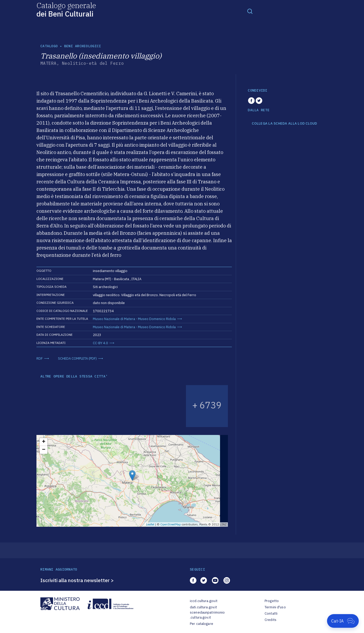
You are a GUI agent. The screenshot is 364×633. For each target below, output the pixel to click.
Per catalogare (202, 624)
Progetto (272, 601)
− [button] (44, 450)
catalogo (49, 46)
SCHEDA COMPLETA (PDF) (77, 358)
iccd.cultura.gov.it (204, 601)
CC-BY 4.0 (100, 343)
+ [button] (44, 442)
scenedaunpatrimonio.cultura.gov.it (207, 615)
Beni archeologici (83, 46)
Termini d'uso (275, 607)
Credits (271, 620)
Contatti (271, 613)
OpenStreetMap (171, 524)
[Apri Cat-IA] (343, 621)
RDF (40, 358)
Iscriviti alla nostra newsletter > (77, 580)
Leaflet (150, 524)
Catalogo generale (66, 9)
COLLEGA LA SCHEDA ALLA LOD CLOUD (284, 124)
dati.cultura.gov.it (203, 607)
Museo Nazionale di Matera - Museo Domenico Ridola (134, 319)
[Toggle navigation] (250, 11)
